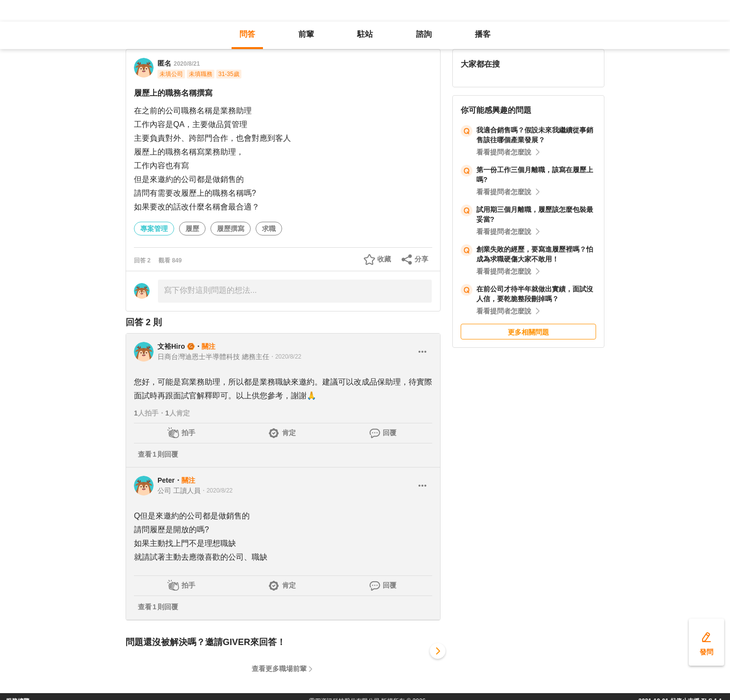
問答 (247, 34)
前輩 (306, 34)
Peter (166, 480)
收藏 (384, 259)
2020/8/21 (187, 64)
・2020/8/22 (285, 357)
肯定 (289, 433)
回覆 (390, 433)
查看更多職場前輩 (279, 669)
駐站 (365, 34)
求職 (269, 229)
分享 (421, 259)
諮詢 (424, 34)
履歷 (192, 229)
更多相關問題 (528, 332)
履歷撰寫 (231, 229)
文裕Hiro (171, 346)
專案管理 (154, 229)
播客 (483, 34)
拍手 (188, 433)
